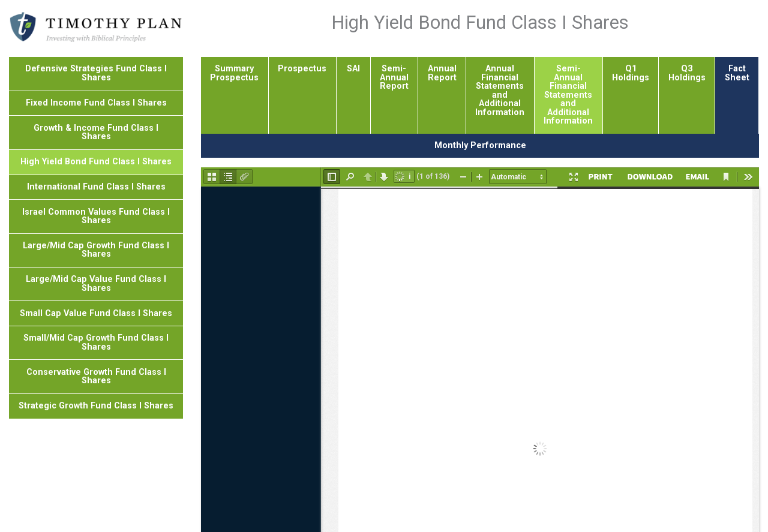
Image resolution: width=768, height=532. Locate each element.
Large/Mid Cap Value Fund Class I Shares (96, 283)
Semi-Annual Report (394, 77)
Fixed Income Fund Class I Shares (96, 103)
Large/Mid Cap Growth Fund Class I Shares (96, 250)
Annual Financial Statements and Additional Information (500, 90)
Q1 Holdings (631, 73)
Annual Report (442, 73)
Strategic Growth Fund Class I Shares (96, 406)
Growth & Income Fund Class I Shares (96, 132)
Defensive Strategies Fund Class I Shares (96, 73)
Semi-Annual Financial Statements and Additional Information (568, 94)
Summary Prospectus (234, 73)
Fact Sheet (737, 73)
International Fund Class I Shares (96, 187)
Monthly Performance (480, 145)
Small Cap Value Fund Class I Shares (96, 313)
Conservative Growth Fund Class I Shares (96, 376)
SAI (353, 69)
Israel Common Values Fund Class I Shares (96, 216)
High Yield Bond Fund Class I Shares (96, 162)
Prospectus (302, 69)
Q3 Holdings (687, 73)
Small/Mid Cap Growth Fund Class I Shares (96, 342)
